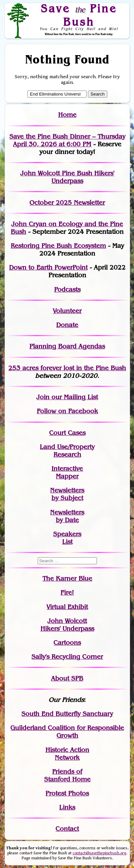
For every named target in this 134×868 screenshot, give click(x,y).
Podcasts (67, 290)
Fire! (67, 593)
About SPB (67, 678)
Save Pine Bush (79, 15)
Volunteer (67, 311)
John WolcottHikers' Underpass (67, 625)
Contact (67, 829)
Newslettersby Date (67, 516)
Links (67, 807)
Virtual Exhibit (67, 607)
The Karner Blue (67, 578)
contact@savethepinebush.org (99, 853)
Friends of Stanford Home (67, 775)
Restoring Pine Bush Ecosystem (58, 246)
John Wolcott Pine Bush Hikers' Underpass (67, 177)
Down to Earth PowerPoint (48, 267)
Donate (67, 325)
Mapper (67, 476)
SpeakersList (67, 538)
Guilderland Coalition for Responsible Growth (67, 732)
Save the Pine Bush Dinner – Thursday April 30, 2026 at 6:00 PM (67, 140)
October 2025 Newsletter (67, 203)
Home (67, 115)
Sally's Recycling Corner (67, 657)
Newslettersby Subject (67, 494)
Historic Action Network (67, 754)
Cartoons (67, 643)
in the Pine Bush (87, 368)
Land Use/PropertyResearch (67, 451)
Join (43, 397)
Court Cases (67, 433)
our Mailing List (74, 397)
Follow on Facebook (67, 411)
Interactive (67, 469)
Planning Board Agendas (67, 346)
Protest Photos (67, 793)
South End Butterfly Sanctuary (67, 714)
